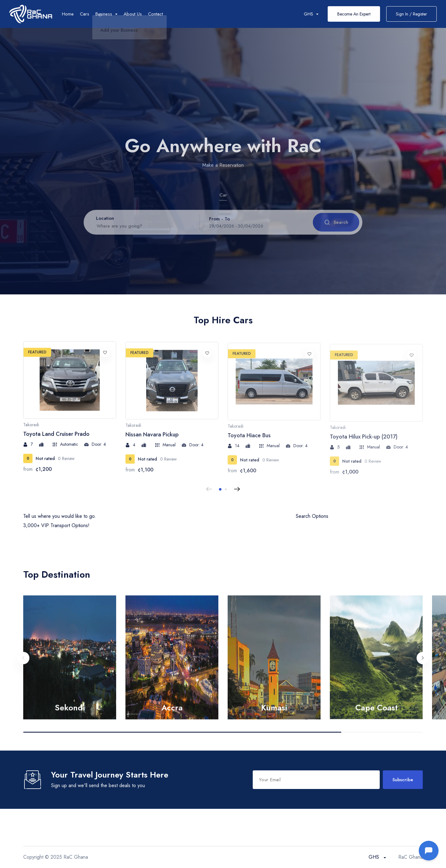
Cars (85, 14)
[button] (220, 489)
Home (68, 14)
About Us (133, 14)
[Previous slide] (209, 489)
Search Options (312, 516)
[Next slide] (237, 489)
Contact (155, 14)
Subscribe (403, 780)
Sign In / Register (411, 14)
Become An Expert (354, 14)
